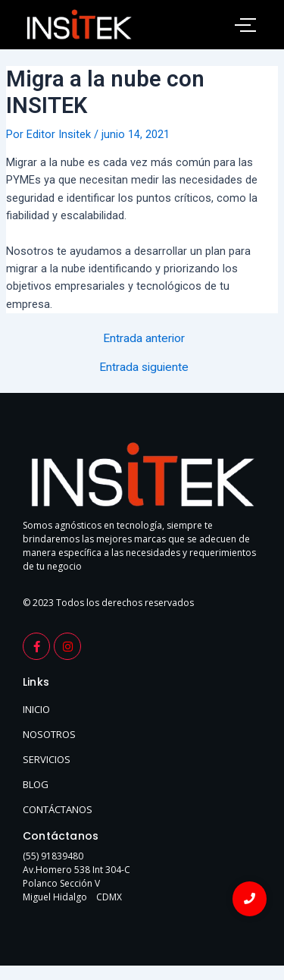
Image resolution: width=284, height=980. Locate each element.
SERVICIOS (47, 759)
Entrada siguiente (144, 368)
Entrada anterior (144, 339)
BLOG (36, 784)
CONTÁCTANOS (58, 809)
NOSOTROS (49, 734)
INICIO (36, 709)
